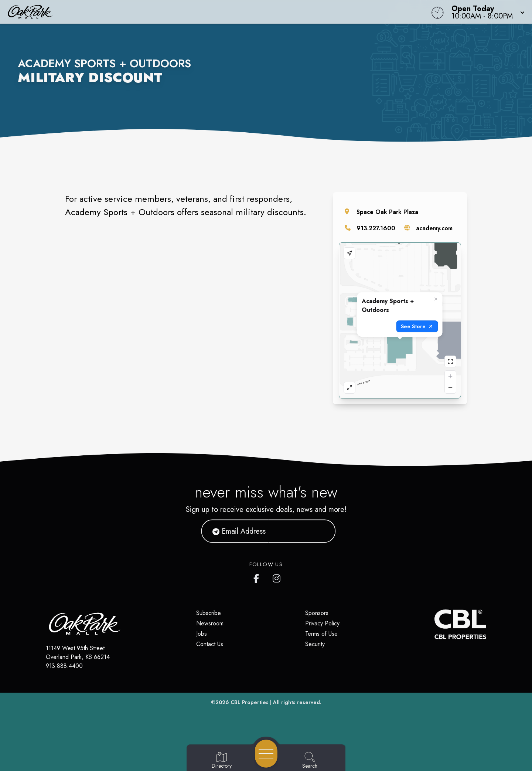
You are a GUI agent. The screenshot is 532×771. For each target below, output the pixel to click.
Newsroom (210, 623)
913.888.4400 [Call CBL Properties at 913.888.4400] (64, 666)
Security (315, 644)
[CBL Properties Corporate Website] (434, 624)
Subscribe (209, 613)
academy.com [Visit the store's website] (434, 228)
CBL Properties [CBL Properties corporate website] (250, 702)
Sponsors (317, 613)
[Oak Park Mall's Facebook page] (258, 577)
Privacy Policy (322, 623)
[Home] (201, 12)
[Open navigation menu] (266, 754)
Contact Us (210, 644)
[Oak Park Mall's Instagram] (277, 577)
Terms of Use (321, 634)
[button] (486, 12)
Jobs (202, 634)
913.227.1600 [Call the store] (376, 228)
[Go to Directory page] (222, 761)
